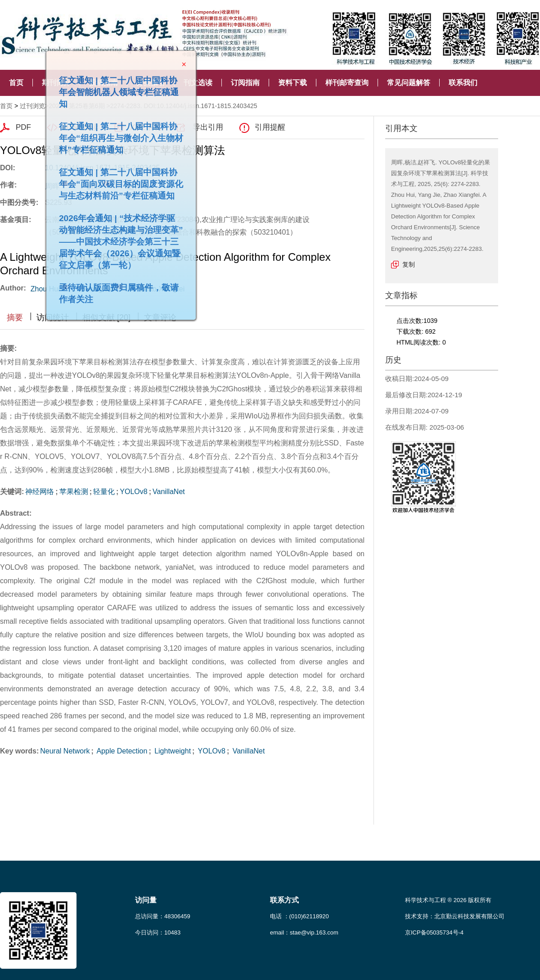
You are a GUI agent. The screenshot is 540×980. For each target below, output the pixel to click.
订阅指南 (245, 83)
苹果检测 (74, 492)
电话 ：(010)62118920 (299, 916)
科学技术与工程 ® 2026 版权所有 (448, 900)
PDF (23, 127)
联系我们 (463, 83)
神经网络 (40, 492)
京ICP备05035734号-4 (434, 932)
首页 (16, 83)
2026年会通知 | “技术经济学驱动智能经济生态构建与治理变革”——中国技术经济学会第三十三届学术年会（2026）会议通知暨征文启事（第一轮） (117, 238)
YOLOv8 (133, 492)
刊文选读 (198, 83)
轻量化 (104, 492)
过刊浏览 (32, 106)
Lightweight (172, 751)
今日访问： (158, 932)
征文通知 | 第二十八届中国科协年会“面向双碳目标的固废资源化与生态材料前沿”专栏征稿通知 (117, 180)
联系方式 (284, 900)
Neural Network (65, 751)
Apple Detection (121, 751)
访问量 (146, 900)
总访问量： (163, 916)
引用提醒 (270, 127)
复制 (409, 264)
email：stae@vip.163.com (304, 932)
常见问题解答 (409, 83)
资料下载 (292, 83)
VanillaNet (169, 492)
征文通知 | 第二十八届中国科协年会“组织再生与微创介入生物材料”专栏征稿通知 (117, 134)
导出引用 (208, 127)
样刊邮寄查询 (347, 83)
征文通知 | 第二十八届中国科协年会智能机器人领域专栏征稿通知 (115, 88)
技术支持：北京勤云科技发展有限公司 (455, 916)
